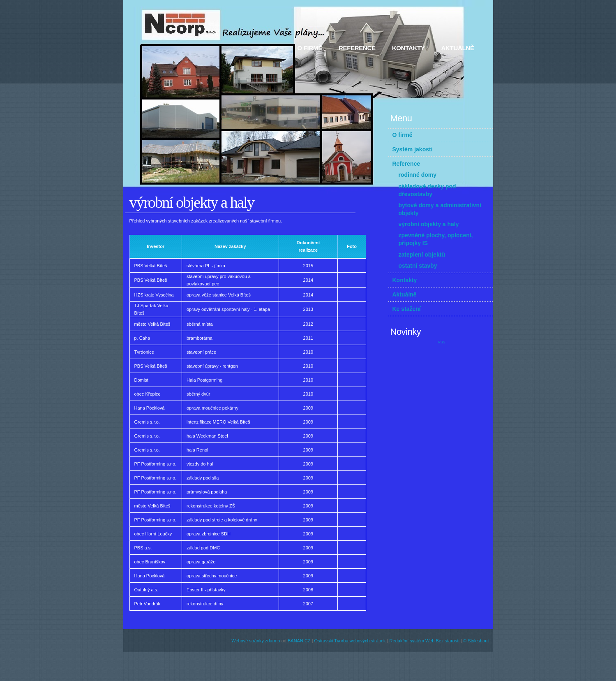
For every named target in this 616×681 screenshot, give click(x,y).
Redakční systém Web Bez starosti (425, 641)
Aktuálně (458, 48)
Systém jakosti (413, 149)
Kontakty (408, 48)
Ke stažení (407, 309)
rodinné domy (418, 175)
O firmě (310, 48)
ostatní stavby (418, 266)
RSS (441, 342)
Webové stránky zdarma (256, 641)
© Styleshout (476, 641)
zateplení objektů (422, 255)
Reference (357, 48)
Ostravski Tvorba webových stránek (350, 641)
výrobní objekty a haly (429, 224)
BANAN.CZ (299, 641)
